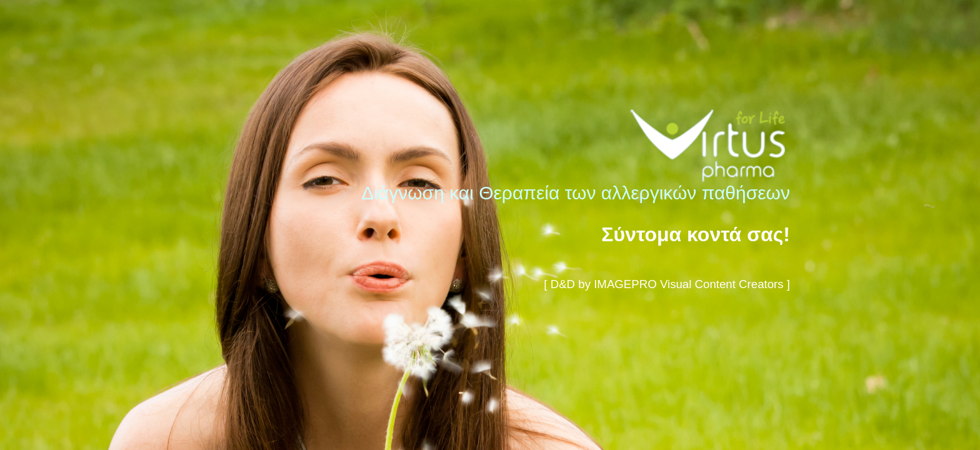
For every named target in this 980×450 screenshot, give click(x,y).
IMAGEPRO (625, 284)
